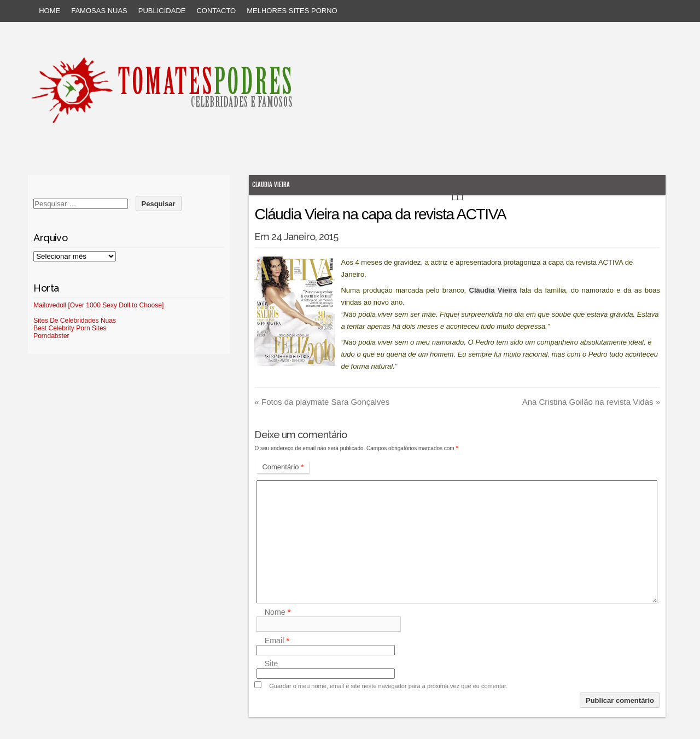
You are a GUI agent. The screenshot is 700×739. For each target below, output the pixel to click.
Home (49, 11)
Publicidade (162, 11)
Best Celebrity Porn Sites (70, 328)
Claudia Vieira (271, 185)
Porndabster (51, 336)
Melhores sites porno (292, 11)
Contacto (216, 11)
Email (277, 641)
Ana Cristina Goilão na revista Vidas (591, 402)
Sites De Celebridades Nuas (75, 321)
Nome (278, 612)
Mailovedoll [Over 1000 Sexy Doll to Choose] (98, 305)
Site (272, 664)
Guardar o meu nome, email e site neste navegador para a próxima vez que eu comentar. (388, 686)
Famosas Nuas (99, 11)
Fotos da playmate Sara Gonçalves (322, 402)
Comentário (283, 467)
